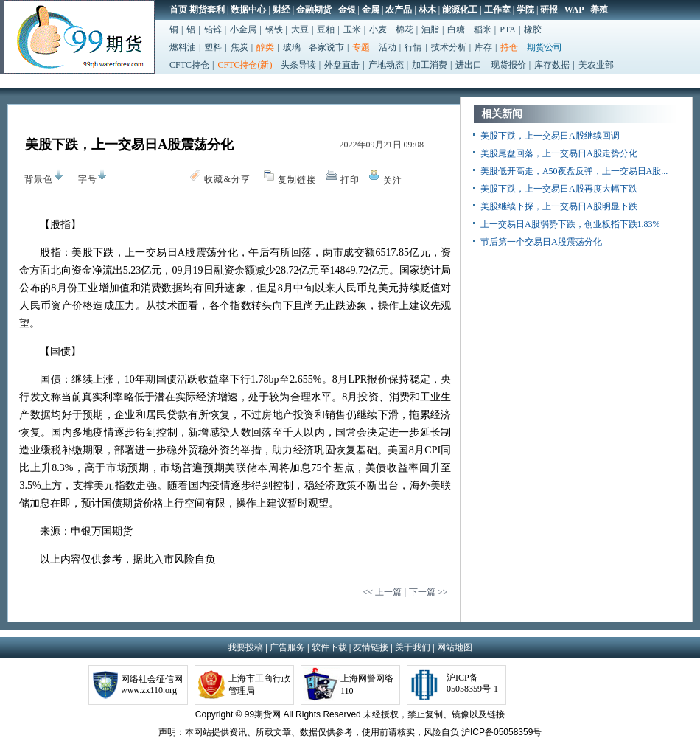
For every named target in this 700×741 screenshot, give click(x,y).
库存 (483, 47)
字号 (84, 179)
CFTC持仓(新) (245, 65)
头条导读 (298, 65)
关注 (393, 181)
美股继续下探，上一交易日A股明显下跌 (559, 206)
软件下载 (329, 647)
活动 (388, 47)
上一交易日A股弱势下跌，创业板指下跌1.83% (570, 224)
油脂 (430, 29)
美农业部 (596, 65)
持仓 (509, 47)
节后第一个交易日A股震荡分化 (541, 242)
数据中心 (248, 10)
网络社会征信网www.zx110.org (152, 685)
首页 (178, 10)
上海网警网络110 (367, 685)
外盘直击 (342, 65)
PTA (508, 29)
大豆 (300, 29)
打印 (350, 180)
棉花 (405, 29)
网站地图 (455, 647)
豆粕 (326, 29)
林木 (427, 10)
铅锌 (213, 29)
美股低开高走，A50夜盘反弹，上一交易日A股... (574, 171)
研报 (549, 10)
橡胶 (533, 29)
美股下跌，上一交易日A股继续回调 (550, 136)
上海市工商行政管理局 (259, 685)
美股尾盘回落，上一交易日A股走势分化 (559, 153)
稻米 (483, 29)
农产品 (399, 10)
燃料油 (183, 47)
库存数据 (552, 65)
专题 (361, 47)
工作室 (497, 10)
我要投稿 (245, 647)
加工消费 (430, 65)
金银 (347, 10)
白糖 (456, 29)
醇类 (265, 47)
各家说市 (326, 47)
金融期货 (314, 10)
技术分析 (449, 47)
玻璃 (292, 47)
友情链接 (371, 647)
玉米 (352, 29)
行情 (413, 47)
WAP (574, 10)
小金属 (243, 29)
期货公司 (545, 47)
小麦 (378, 29)
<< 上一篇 (382, 592)
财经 (281, 10)
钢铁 (274, 29)
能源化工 (460, 10)
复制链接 (297, 180)
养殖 (599, 10)
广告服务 (287, 647)
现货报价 (508, 65)
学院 (525, 10)
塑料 (213, 47)
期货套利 (207, 10)
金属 (371, 10)
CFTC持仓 (189, 65)
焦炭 (239, 47)
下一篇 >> (428, 592)
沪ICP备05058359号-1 (472, 683)
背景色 (35, 177)
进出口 (469, 65)
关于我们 (413, 647)
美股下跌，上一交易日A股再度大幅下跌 (559, 189)
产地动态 (386, 65)
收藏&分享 (227, 179)
